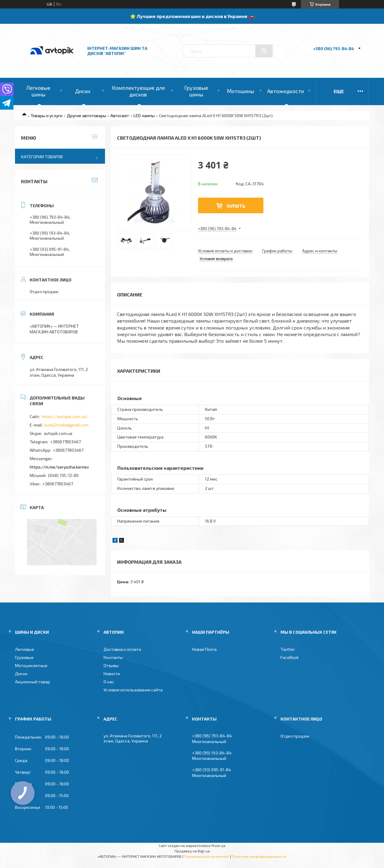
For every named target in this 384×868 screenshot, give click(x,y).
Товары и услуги (46, 115)
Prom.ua (218, 845)
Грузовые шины (196, 91)
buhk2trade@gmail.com (66, 425)
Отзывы (111, 665)
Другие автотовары (87, 115)
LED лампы (144, 115)
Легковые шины (38, 91)
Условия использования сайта (133, 690)
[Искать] (264, 51)
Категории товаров (42, 157)
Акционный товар (33, 682)
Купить (236, 206)
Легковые (25, 649)
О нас (109, 682)
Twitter (288, 649)
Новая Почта (204, 649)
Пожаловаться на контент (207, 856)
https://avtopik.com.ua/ (65, 416)
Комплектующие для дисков (138, 91)
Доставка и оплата (122, 649)
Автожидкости (286, 91)
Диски (83, 91)
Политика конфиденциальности (259, 856)
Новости (112, 674)
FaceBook (290, 657)
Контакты (113, 657)
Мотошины (240, 91)
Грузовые (24, 657)
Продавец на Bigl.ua (192, 851)
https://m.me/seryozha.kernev (59, 467)
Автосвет (120, 115)
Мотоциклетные (31, 665)
